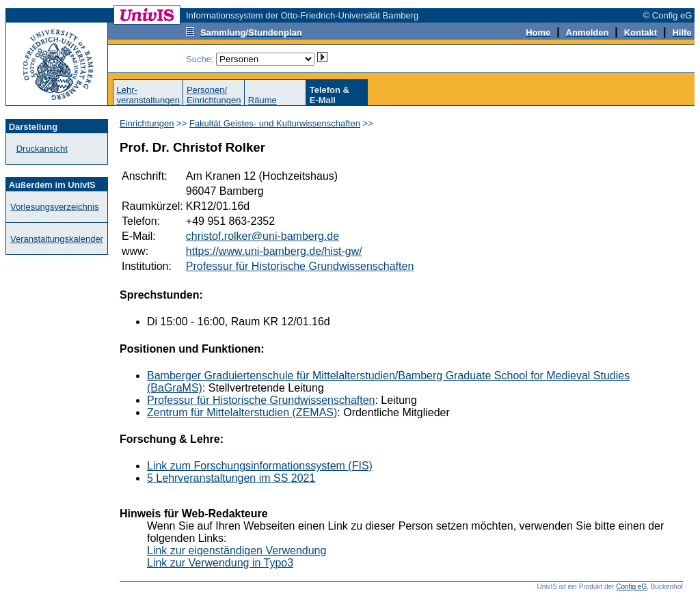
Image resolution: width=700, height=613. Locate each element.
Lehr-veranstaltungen (148, 95)
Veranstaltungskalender (57, 239)
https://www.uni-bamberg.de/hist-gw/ (274, 251)
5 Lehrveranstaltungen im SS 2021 (231, 478)
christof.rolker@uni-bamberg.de (262, 236)
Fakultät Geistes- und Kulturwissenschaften (275, 123)
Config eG (631, 587)
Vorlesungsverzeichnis (54, 207)
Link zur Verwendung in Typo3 (220, 563)
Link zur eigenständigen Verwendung (237, 550)
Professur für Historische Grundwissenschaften (300, 266)
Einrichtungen (147, 123)
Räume (262, 100)
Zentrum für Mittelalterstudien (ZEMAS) (242, 412)
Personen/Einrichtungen (214, 95)
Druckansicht (42, 149)
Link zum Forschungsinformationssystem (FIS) (260, 466)
